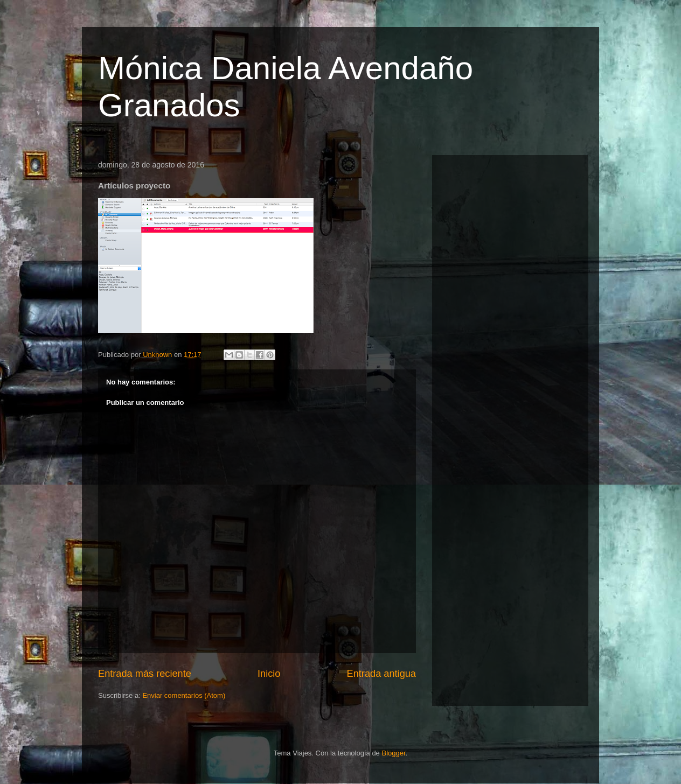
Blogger (393, 753)
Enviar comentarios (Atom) (184, 695)
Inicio (269, 674)
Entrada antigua (381, 674)
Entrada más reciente (145, 674)
